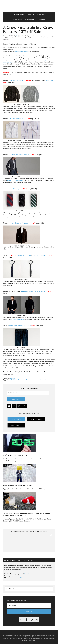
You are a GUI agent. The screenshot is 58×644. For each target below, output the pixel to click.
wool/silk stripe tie (25, 255)
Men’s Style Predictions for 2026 (15, 455)
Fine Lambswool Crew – (20, 80)
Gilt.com (30, 639)
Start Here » (16, 419)
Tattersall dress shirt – (19, 119)
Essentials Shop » (36, 419)
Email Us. (27, 572)
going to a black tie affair (15, 181)
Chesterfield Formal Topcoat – (22, 155)
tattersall (43, 380)
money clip (34, 380)
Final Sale (14, 380)
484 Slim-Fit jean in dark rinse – (22, 325)
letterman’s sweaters (17, 319)
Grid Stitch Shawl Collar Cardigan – (36, 291)
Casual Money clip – (18, 189)
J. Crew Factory (26, 380)
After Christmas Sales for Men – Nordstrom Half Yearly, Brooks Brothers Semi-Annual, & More (26, 514)
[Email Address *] (28, 393)
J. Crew (19, 380)
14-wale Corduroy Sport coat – (22, 223)
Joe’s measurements (26, 574)
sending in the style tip (21, 52)
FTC (35, 639)
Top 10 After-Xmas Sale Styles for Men (17, 485)
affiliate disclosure (25, 576)
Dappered (29, 6)
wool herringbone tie (40, 255)
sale (39, 380)
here (51, 38)
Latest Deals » (16, 425)
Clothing (13, 378)
